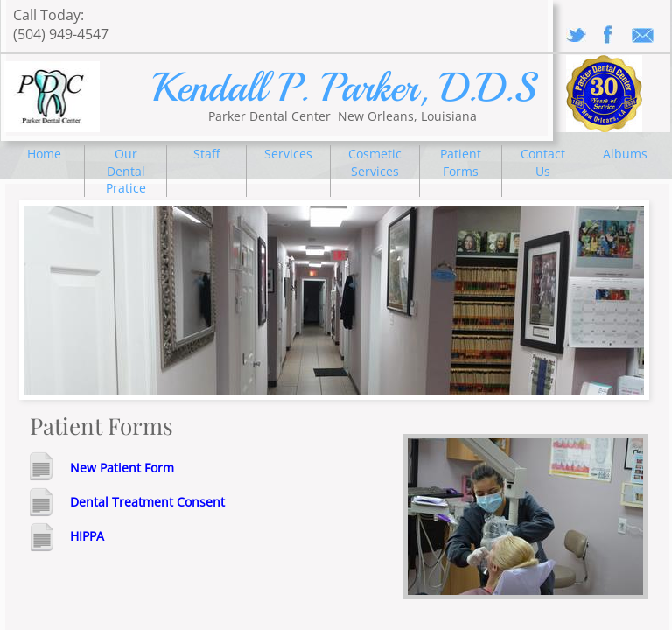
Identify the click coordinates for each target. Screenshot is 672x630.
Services (288, 154)
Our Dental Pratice (126, 171)
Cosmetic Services (375, 162)
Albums (625, 154)
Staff (206, 154)
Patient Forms (461, 162)
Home (44, 154)
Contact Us (543, 162)
